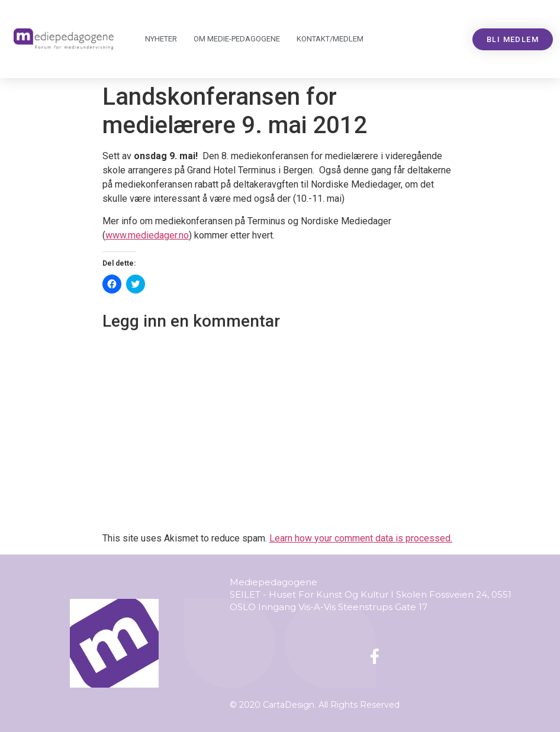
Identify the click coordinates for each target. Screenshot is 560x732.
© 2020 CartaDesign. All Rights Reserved (315, 705)
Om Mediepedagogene (237, 39)
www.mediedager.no (147, 235)
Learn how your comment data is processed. (361, 538)
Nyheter (161, 39)
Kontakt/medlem (330, 39)
